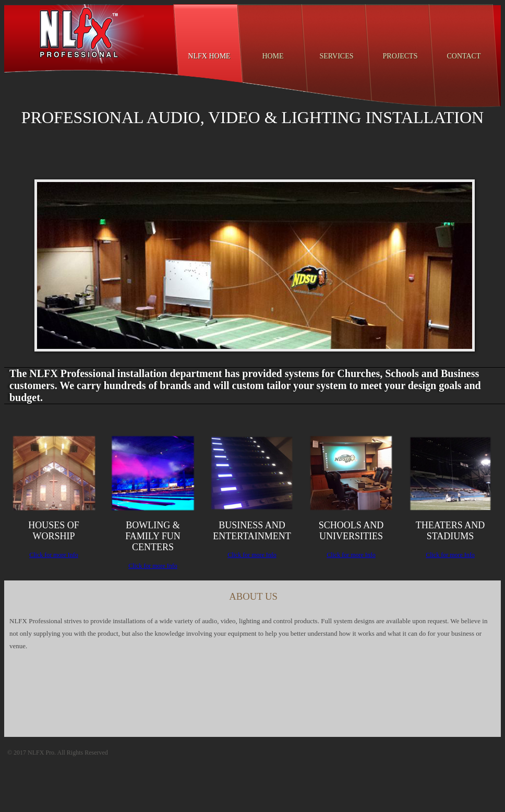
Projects (400, 56)
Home (273, 56)
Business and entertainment (252, 531)
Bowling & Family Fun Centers (153, 536)
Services (336, 56)
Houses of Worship (54, 531)
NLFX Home (209, 56)
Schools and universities (351, 531)
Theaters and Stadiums (450, 531)
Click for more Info (54, 555)
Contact (464, 56)
